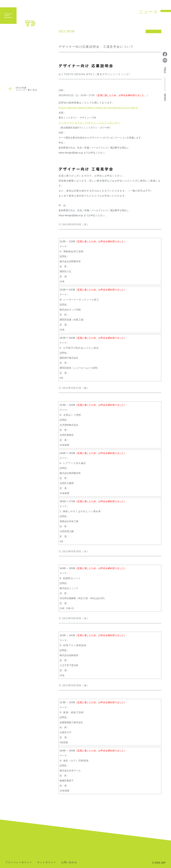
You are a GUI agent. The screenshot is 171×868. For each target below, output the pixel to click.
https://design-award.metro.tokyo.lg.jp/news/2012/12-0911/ (98, 108)
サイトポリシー (47, 862)
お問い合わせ (69, 862)
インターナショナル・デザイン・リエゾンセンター (89, 123)
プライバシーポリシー (19, 862)
